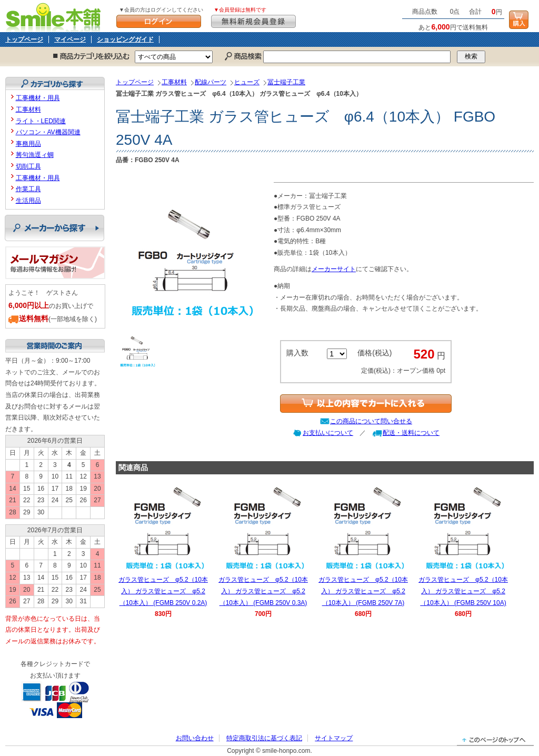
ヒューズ (247, 82)
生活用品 (28, 201)
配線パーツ (211, 82)
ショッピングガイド (125, 39)
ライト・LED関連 (41, 121)
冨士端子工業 (286, 82)
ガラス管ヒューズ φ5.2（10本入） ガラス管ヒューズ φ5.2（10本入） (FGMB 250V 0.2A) (163, 591)
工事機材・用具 (38, 98)
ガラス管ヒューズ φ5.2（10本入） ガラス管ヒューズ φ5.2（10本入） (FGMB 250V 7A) (363, 591)
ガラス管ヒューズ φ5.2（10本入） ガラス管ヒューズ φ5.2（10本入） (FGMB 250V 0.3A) (263, 591)
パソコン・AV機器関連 (48, 132)
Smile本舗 (56, 16)
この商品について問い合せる (371, 421)
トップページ (24, 39)
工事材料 (174, 82)
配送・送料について (411, 433)
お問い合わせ (195, 738)
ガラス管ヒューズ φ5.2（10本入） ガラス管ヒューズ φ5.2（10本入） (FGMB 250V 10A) (463, 591)
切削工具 (28, 166)
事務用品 (28, 144)
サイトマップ (334, 738)
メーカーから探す (54, 228)
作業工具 (28, 189)
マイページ (70, 39)
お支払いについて (328, 433)
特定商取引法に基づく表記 (264, 738)
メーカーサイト (334, 269)
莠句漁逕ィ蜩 (35, 155)
